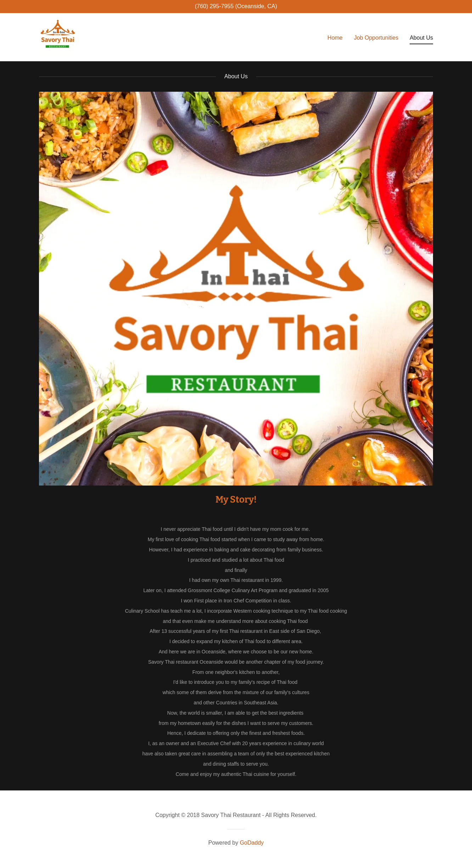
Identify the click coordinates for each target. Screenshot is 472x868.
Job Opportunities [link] (376, 38)
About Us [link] (421, 38)
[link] (57, 37)
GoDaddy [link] (252, 843)
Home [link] (335, 38)
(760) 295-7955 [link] (214, 6)
